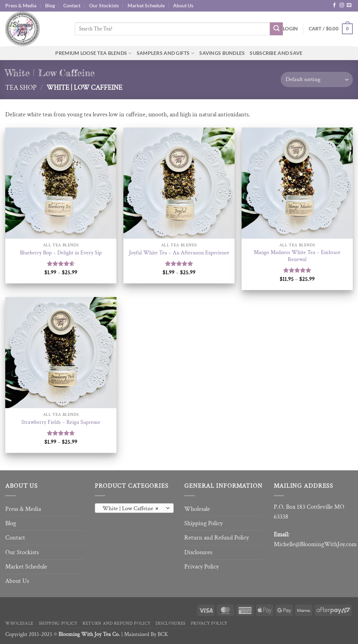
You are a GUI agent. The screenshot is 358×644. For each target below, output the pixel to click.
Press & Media (21, 5)
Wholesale (197, 509)
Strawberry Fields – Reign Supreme (61, 422)
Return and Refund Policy (217, 538)
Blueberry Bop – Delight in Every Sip (61, 253)
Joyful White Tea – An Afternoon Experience (179, 253)
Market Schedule (146, 5)
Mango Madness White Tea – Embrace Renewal (297, 256)
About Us (183, 5)
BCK (163, 634)
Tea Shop (21, 88)
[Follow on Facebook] (334, 5)
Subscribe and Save (276, 53)
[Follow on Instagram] (342, 5)
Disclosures (198, 552)
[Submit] (276, 29)
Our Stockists (104, 5)
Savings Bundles (222, 53)
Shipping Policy (203, 523)
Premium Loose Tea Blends (93, 53)
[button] (290, 29)
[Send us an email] (349, 5)
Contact (72, 5)
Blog (50, 5)
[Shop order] (317, 79)
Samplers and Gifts (166, 53)
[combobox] (134, 508)
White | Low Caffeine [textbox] (130, 508)
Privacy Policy (202, 567)
